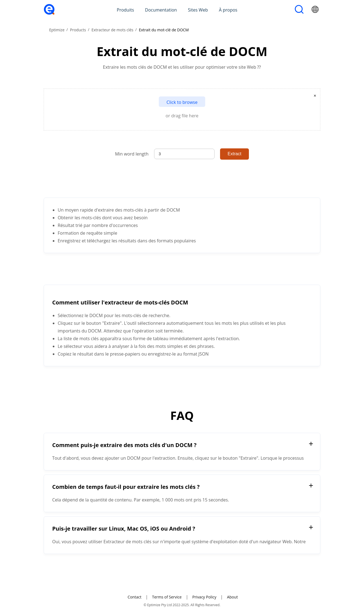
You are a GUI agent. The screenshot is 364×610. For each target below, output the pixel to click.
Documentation (161, 10)
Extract (235, 154)
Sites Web (198, 10)
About (232, 597)
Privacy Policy (204, 597)
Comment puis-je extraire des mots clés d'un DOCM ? (124, 445)
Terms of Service (167, 597)
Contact (134, 597)
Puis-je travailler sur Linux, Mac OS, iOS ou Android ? (124, 529)
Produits (125, 10)
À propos (228, 10)
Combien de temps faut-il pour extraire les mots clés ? (126, 487)
